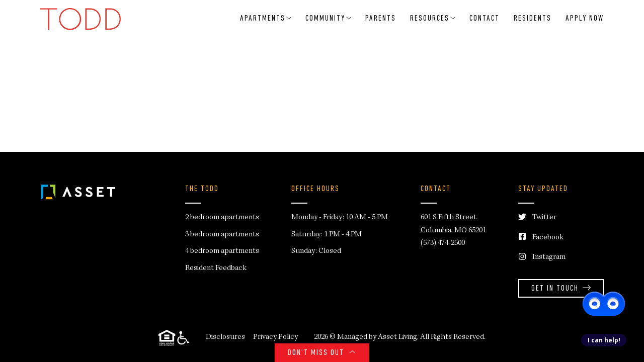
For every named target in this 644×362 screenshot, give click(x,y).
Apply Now (585, 19)
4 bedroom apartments (222, 251)
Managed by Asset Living (377, 337)
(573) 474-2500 (443, 243)
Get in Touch (561, 289)
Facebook (541, 238)
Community (328, 19)
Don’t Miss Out (322, 353)
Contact (485, 19)
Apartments (266, 19)
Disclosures (225, 337)
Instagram (542, 258)
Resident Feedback (216, 268)
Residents (533, 19)
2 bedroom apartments (222, 218)
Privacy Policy (275, 337)
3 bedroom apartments (222, 235)
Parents (381, 19)
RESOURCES (433, 19)
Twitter (537, 218)
